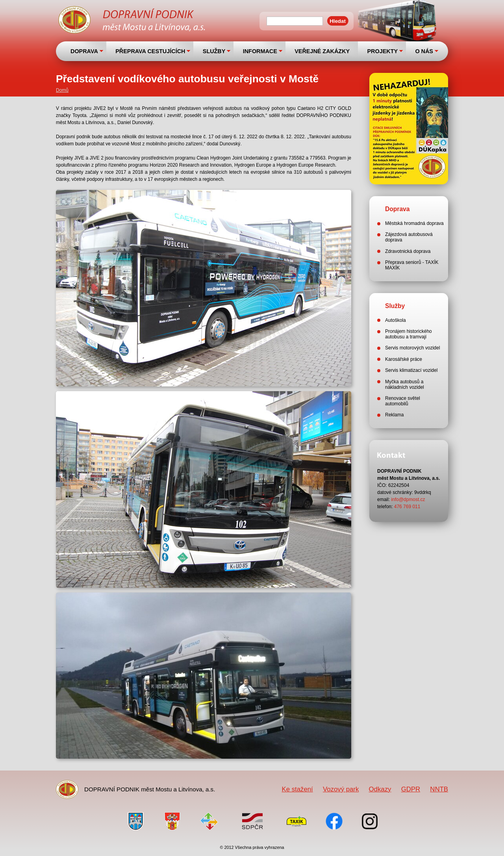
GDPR (411, 789)
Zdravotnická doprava (408, 251)
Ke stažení (297, 789)
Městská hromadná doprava (414, 223)
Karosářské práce (404, 359)
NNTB (439, 789)
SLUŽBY (214, 51)
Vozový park (341, 789)
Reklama (394, 415)
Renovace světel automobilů (403, 401)
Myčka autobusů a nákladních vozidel (405, 384)
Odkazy (380, 789)
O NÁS (424, 51)
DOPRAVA (84, 51)
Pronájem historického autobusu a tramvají (409, 334)
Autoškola (396, 320)
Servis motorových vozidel (412, 348)
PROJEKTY (382, 51)
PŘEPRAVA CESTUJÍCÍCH (150, 51)
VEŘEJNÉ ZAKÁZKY (322, 51)
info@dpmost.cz (408, 499)
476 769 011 (407, 507)
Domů (62, 90)
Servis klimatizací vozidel (411, 370)
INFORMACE (260, 51)
